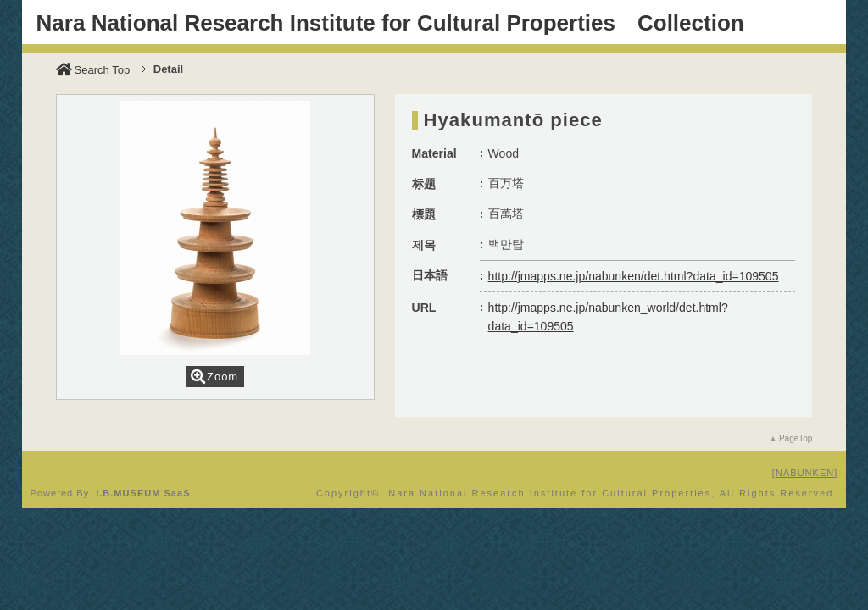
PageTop (796, 438)
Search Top (93, 70)
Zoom (214, 377)
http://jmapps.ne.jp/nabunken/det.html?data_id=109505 (634, 276)
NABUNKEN (805, 473)
